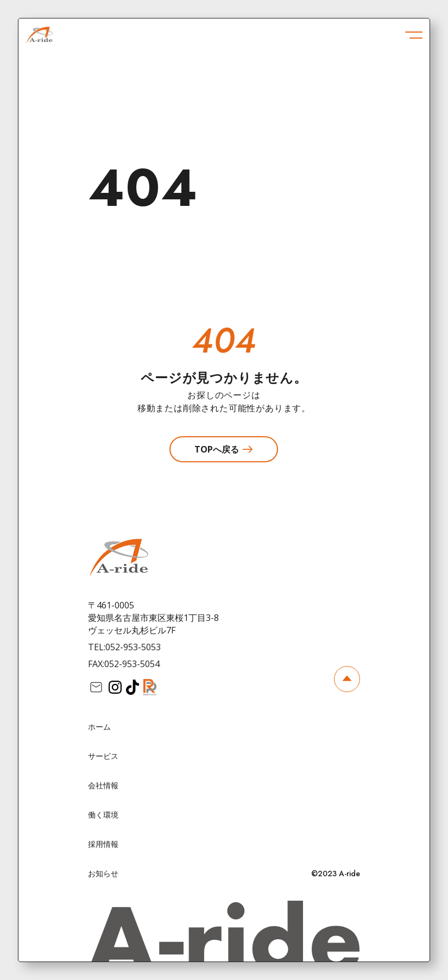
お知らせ (103, 873)
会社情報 (103, 785)
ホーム (99, 727)
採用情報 (103, 844)
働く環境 (103, 815)
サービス (103, 756)
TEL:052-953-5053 (124, 647)
